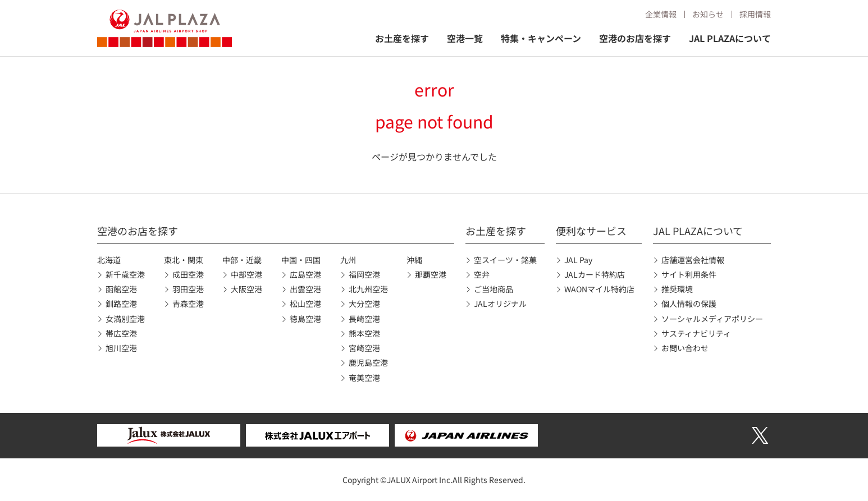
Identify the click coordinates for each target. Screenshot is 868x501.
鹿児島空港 (368, 362)
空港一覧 (465, 38)
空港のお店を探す (635, 38)
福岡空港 (364, 274)
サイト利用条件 (689, 274)
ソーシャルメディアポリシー (712, 319)
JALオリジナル (500, 304)
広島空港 (305, 274)
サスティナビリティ (696, 333)
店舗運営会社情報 (693, 260)
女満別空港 (125, 319)
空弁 (482, 274)
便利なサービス (591, 231)
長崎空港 (364, 319)
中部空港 (246, 274)
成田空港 (188, 274)
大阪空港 (246, 289)
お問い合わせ (685, 348)
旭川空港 (121, 348)
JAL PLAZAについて (730, 38)
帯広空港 (121, 333)
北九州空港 (368, 289)
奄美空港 (364, 378)
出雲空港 (305, 289)
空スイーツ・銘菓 (505, 260)
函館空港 (121, 289)
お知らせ (708, 14)
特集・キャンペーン (541, 38)
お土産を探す (402, 38)
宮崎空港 (364, 348)
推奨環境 (677, 289)
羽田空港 (188, 289)
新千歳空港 (125, 274)
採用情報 (755, 14)
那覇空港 (431, 274)
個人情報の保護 (689, 304)
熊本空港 (364, 333)
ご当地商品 (494, 289)
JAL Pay (578, 260)
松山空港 (305, 304)
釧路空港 (121, 304)
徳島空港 (305, 319)
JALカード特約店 (595, 274)
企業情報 (661, 14)
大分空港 (364, 304)
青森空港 (188, 304)
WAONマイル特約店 (599, 289)
